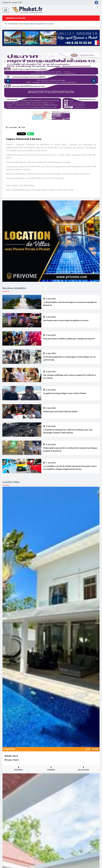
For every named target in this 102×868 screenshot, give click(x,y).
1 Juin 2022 (11, 127)
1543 (22, 127)
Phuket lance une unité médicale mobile (70, 410)
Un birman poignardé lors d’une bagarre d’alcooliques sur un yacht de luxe (70, 357)
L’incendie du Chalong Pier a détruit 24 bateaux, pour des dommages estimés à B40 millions (70, 430)
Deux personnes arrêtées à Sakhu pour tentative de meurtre (70, 337)
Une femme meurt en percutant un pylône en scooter (31, 24)
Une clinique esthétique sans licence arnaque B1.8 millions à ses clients (70, 375)
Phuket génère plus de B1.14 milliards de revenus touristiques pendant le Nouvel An (70, 448)
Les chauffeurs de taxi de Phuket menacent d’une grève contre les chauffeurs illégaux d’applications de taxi (70, 466)
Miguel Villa (11, 756)
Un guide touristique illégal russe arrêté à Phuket (70, 392)
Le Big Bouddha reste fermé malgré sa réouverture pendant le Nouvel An (70, 302)
